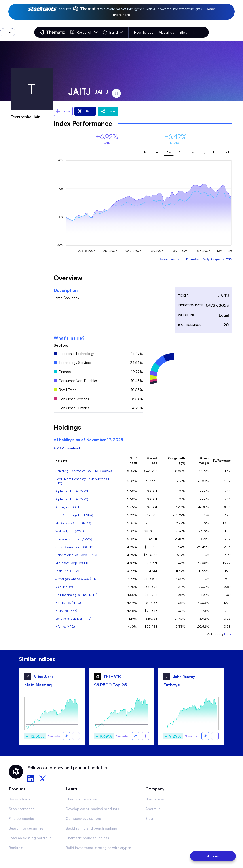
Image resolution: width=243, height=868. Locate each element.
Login (197, 32)
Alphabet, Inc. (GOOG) (72, 499)
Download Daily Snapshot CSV (209, 259)
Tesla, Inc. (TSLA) (67, 571)
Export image (169, 259)
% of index (133, 460)
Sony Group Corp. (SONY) (75, 547)
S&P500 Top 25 (110, 685)
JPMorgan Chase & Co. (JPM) (76, 579)
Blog (184, 32)
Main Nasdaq (38, 685)
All (227, 152)
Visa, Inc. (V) (64, 587)
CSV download (67, 448)
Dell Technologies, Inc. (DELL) (76, 595)
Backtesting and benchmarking (91, 828)
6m (181, 152)
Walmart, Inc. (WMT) (70, 531)
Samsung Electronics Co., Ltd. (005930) (85, 471)
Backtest (16, 848)
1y (192, 152)
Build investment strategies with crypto (99, 848)
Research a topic (23, 799)
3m (169, 152)
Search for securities (26, 828)
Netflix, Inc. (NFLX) (68, 603)
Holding (61, 460)
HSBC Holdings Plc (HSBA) (74, 515)
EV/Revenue (222, 460)
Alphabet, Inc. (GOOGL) (73, 491)
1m (157, 152)
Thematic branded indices (87, 838)
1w (145, 152)
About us (166, 32)
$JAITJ (85, 111)
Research (84, 32)
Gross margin (204, 460)
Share (108, 111)
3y (203, 152)
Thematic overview (82, 799)
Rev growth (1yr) (176, 460)
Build (113, 32)
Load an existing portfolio (30, 838)
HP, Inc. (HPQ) (65, 626)
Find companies (22, 818)
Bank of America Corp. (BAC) (76, 555)
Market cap (152, 460)
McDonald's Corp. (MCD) (73, 523)
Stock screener (21, 809)
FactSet (228, 634)
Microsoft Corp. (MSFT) (72, 563)
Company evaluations (84, 818)
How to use (144, 32)
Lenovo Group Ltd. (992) (73, 618)
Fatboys (172, 685)
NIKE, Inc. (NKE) (66, 611)
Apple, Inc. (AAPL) (68, 507)
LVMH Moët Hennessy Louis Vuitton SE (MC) (83, 481)
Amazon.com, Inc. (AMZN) (74, 539)
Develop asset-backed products (92, 809)
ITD (215, 152)
